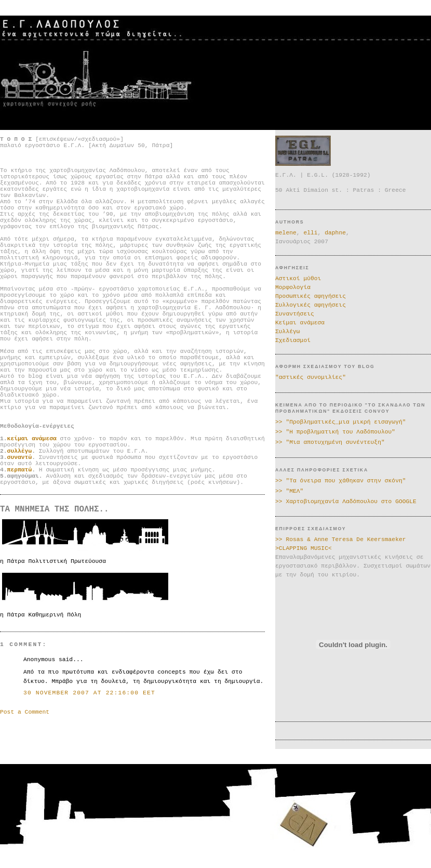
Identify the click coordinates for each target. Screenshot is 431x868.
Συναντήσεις (295, 314)
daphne (335, 233)
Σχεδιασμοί (293, 340)
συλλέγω (20, 451)
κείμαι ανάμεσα (32, 439)
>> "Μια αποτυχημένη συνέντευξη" (330, 442)
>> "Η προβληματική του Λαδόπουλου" (335, 432)
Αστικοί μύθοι (298, 279)
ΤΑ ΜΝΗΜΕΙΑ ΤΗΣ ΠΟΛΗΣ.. (55, 509)
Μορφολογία (293, 287)
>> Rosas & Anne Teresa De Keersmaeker (341, 540)
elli (310, 233)
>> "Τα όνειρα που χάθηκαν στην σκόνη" (341, 481)
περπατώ (20, 470)
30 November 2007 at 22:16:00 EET (89, 693)
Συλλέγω (288, 332)
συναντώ (20, 457)
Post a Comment (25, 712)
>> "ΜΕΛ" (289, 491)
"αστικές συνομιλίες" (311, 377)
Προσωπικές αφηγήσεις (311, 296)
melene (286, 233)
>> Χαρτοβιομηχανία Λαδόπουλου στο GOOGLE (346, 502)
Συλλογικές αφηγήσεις (311, 305)
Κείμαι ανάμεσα (300, 323)
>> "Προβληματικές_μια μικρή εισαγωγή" (341, 422)
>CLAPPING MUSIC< (304, 548)
